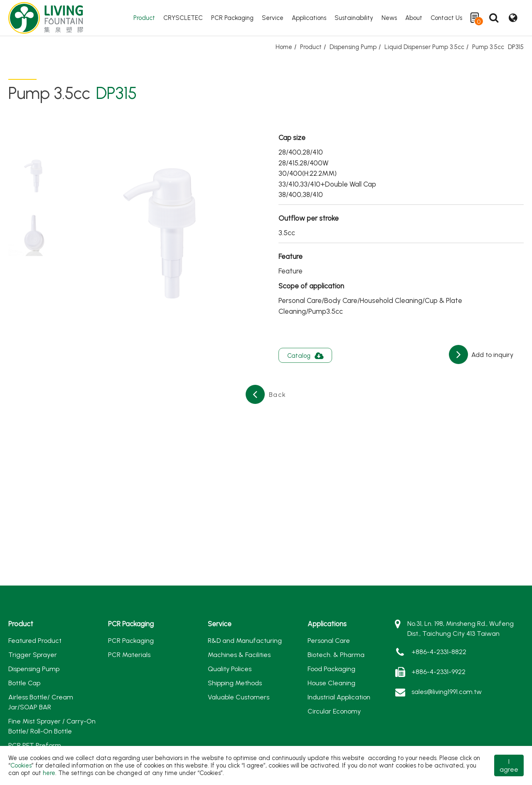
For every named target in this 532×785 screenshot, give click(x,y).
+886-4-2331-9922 (438, 672)
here (49, 773)
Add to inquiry (491, 355)
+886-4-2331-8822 (439, 652)
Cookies (21, 765)
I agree (509, 765)
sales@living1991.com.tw (447, 692)
